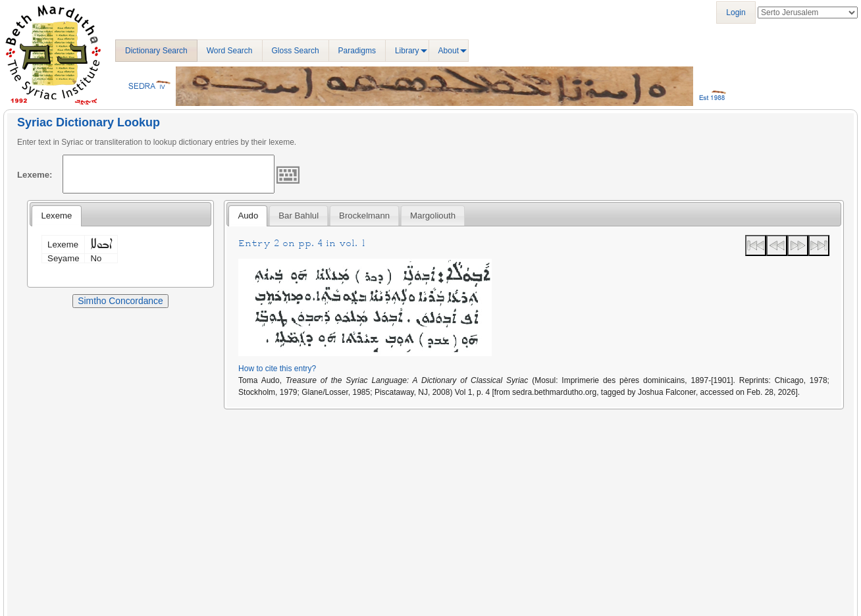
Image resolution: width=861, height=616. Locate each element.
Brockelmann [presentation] (364, 216)
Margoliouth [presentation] (433, 216)
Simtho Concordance (120, 301)
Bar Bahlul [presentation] (299, 216)
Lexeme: (35, 175)
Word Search (230, 51)
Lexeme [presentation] (56, 216)
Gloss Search (296, 51)
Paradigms (357, 51)
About (449, 51)
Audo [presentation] (248, 216)
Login (736, 13)
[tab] (56, 216)
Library (407, 51)
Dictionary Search (156, 51)
